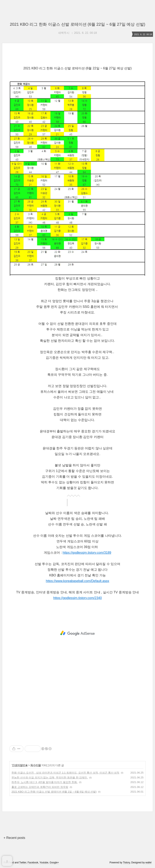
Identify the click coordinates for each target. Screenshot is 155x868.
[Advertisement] (77, 633)
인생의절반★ (20, 765)
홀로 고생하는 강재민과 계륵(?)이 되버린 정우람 (40, 787)
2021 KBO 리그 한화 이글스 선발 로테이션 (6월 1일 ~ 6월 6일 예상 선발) (54, 792)
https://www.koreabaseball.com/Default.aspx (77, 581)
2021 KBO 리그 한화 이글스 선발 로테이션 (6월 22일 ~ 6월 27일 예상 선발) (78, 24)
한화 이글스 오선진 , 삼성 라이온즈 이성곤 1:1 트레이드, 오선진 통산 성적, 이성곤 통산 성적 (65, 773)
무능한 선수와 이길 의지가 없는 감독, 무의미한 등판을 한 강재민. (50, 777)
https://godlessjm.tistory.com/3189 (87, 553)
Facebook (33, 863)
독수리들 (36, 765)
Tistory (126, 863)
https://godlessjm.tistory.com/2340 (78, 598)
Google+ (54, 863)
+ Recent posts (14, 838)
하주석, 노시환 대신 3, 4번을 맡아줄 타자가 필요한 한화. (45, 782)
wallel (149, 863)
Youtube (44, 863)
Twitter (23, 863)
